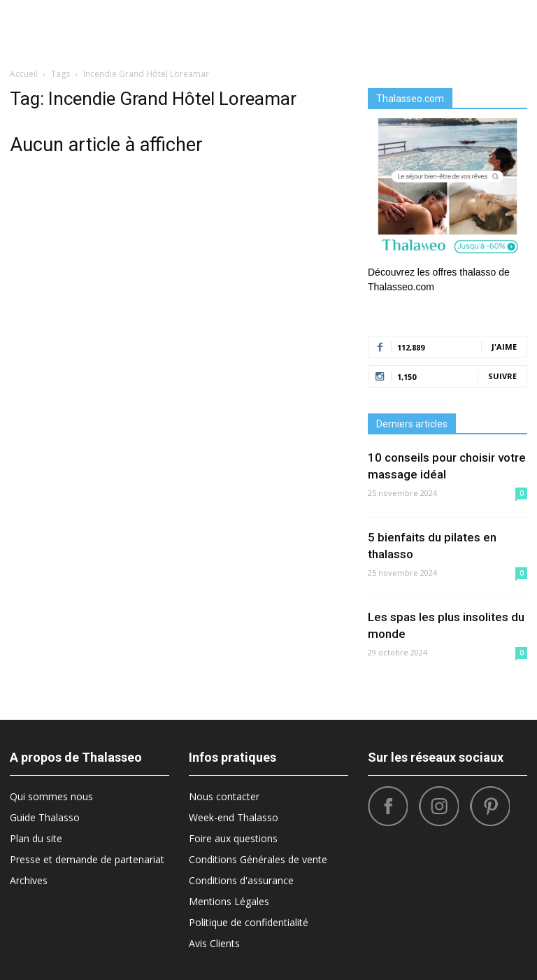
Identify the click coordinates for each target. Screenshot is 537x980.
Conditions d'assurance (241, 880)
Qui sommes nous (51, 796)
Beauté (143, 28)
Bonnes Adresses (279, 28)
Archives (29, 880)
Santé (475, 28)
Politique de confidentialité (249, 922)
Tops (439, 28)
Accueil (24, 74)
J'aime (504, 347)
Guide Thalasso (45, 817)
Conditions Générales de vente (258, 859)
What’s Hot (353, 28)
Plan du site (36, 838)
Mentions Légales (229, 901)
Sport (404, 28)
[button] (510, 28)
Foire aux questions (233, 838)
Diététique (92, 28)
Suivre (502, 376)
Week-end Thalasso (234, 817)
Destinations (200, 28)
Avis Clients (214, 943)
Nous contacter (224, 796)
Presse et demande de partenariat (87, 859)
